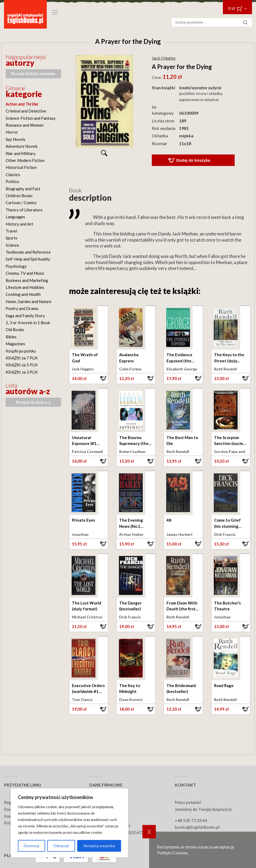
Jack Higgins (164, 58)
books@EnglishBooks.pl (197, 827)
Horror (12, 132)
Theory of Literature (24, 210)
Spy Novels (15, 139)
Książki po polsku (21, 351)
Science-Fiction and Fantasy (31, 118)
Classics (13, 175)
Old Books (15, 330)
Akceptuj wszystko (99, 846)
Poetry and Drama (22, 308)
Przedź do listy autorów (33, 73)
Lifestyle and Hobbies (25, 287)
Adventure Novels (22, 146)
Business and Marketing (27, 280)
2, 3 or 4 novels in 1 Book (28, 323)
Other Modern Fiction (25, 160)
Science (12, 245)
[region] (69, 823)
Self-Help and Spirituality (28, 259)
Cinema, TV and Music (25, 273)
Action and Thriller (22, 104)
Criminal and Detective (26, 111)
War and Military (21, 153)
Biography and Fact (23, 189)
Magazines (15, 344)
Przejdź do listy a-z (33, 402)
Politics (12, 181)
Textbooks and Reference (28, 252)
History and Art (19, 224)
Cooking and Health (23, 294)
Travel (11, 231)
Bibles (11, 337)
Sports (11, 238)
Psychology (16, 266)
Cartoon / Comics (21, 203)
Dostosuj (31, 846)
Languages (15, 217)
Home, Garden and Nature (28, 301)
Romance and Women (25, 125)
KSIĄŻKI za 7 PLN (22, 358)
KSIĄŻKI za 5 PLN (22, 365)
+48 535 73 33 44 (191, 820)
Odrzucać (61, 846)
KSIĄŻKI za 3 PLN (22, 372)
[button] (89, 378)
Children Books (19, 196)
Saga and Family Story (25, 316)
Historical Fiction (21, 167)
